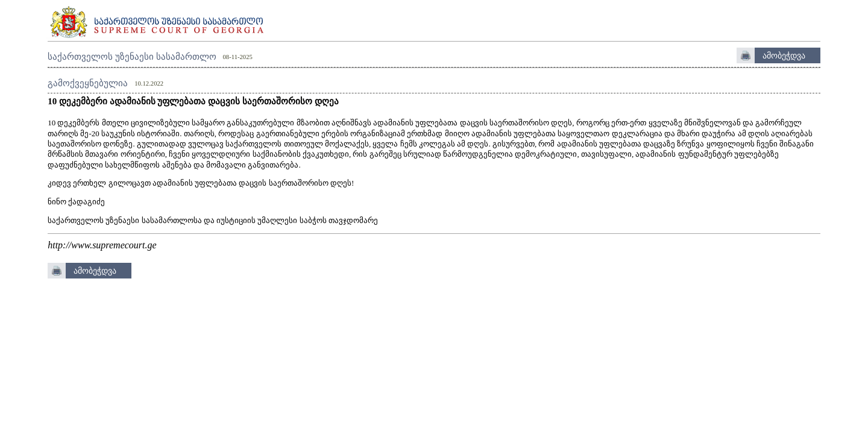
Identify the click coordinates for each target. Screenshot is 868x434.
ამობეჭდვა (784, 55)
